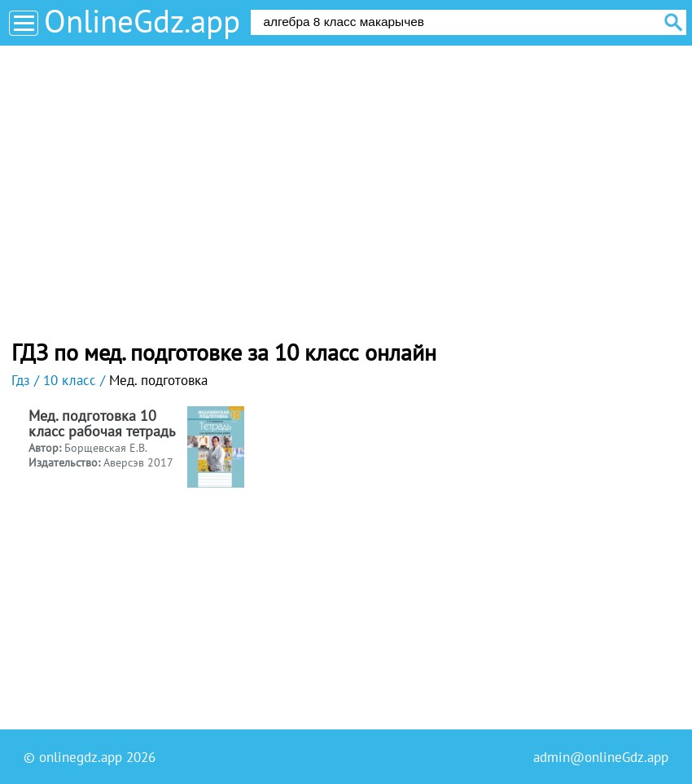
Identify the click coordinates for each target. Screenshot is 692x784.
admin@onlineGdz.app (601, 757)
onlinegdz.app (81, 757)
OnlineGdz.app (142, 21)
